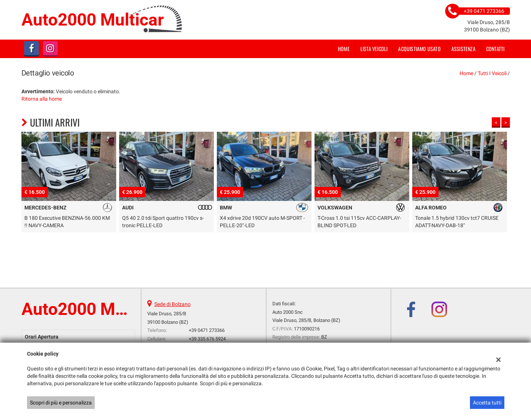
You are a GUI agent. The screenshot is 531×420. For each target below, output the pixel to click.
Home (344, 49)
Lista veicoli (374, 49)
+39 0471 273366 (207, 330)
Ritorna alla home (42, 99)
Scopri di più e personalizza (61, 403)
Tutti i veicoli (492, 73)
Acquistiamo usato (419, 49)
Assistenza (463, 49)
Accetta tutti (487, 403)
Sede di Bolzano (172, 304)
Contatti (495, 49)
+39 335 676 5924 (207, 339)
